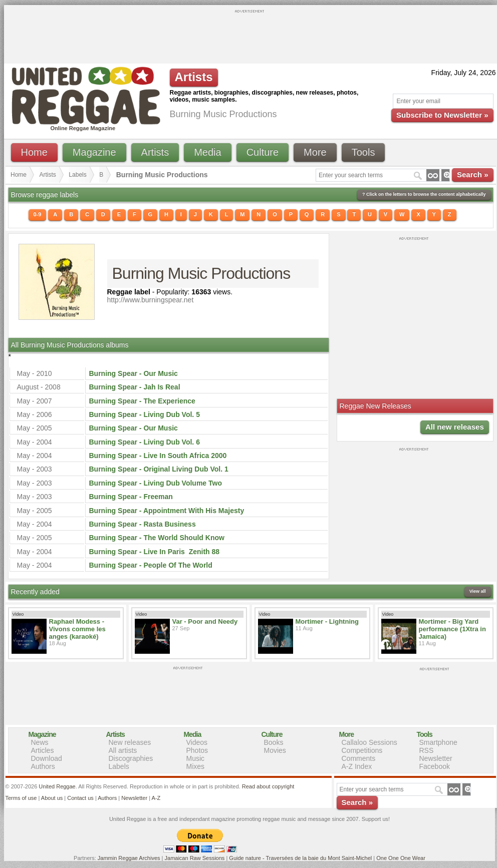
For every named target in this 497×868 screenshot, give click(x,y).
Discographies (131, 758)
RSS (427, 750)
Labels (77, 175)
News (40, 742)
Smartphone (438, 742)
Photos (197, 750)
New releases (130, 742)
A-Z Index (357, 766)
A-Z (156, 798)
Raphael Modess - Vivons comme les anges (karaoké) (77, 629)
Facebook (435, 766)
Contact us (80, 798)
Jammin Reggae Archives (129, 858)
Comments (359, 758)
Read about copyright (268, 786)
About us (52, 798)
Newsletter (436, 758)
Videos (197, 742)
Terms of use (21, 798)
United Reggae (57, 786)
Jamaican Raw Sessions (195, 858)
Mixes (196, 766)
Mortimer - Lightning (327, 621)
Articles (43, 750)
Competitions (362, 750)
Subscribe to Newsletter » (442, 115)
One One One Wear (401, 858)
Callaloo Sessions (369, 742)
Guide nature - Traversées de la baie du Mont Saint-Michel (300, 858)
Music (196, 758)
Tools (363, 152)
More (315, 152)
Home (34, 152)
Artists (155, 152)
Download (47, 758)
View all (478, 591)
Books (274, 742)
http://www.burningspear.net (151, 300)
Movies (275, 750)
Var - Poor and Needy (205, 621)
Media (207, 152)
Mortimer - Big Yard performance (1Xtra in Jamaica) (452, 629)
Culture (263, 152)
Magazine (94, 152)
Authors (43, 766)
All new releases (455, 427)
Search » (473, 174)
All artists (123, 750)
